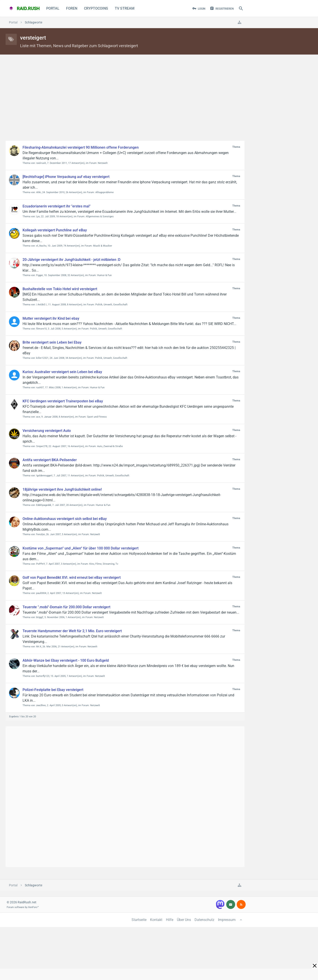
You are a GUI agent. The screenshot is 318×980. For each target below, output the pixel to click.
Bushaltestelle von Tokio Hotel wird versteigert (60, 289)
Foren (72, 8)
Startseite (139, 920)
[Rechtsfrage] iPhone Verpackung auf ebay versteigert (66, 177)
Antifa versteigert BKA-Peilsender (50, 460)
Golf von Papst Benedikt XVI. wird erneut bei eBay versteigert (72, 578)
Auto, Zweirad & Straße (110, 446)
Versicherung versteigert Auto (47, 431)
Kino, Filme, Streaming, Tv (104, 564)
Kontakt (156, 920)
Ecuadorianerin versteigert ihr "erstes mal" (56, 206)
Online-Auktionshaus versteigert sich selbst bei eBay (65, 519)
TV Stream (125, 8)
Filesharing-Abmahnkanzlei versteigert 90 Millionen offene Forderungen (81, 147)
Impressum (227, 920)
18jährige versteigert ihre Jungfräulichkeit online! (62, 489)
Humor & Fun (104, 275)
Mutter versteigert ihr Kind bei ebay (51, 318)
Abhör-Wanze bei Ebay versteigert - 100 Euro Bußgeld (66, 660)
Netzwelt (103, 163)
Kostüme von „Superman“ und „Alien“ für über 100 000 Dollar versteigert (81, 548)
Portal (53, 8)
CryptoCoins (96, 8)
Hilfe (170, 920)
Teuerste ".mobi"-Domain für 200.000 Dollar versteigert (66, 607)
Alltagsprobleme (105, 192)
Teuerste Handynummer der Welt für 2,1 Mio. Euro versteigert (72, 631)
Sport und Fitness (97, 417)
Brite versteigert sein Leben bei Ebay (52, 342)
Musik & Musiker (103, 246)
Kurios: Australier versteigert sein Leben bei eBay (62, 372)
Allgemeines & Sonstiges (100, 216)
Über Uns (184, 920)
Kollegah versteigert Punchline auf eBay (55, 230)
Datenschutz (204, 920)
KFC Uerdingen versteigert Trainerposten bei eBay (63, 401)
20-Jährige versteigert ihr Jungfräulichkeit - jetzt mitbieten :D (71, 260)
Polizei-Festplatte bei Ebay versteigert (53, 690)
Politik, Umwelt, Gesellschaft (111, 305)
